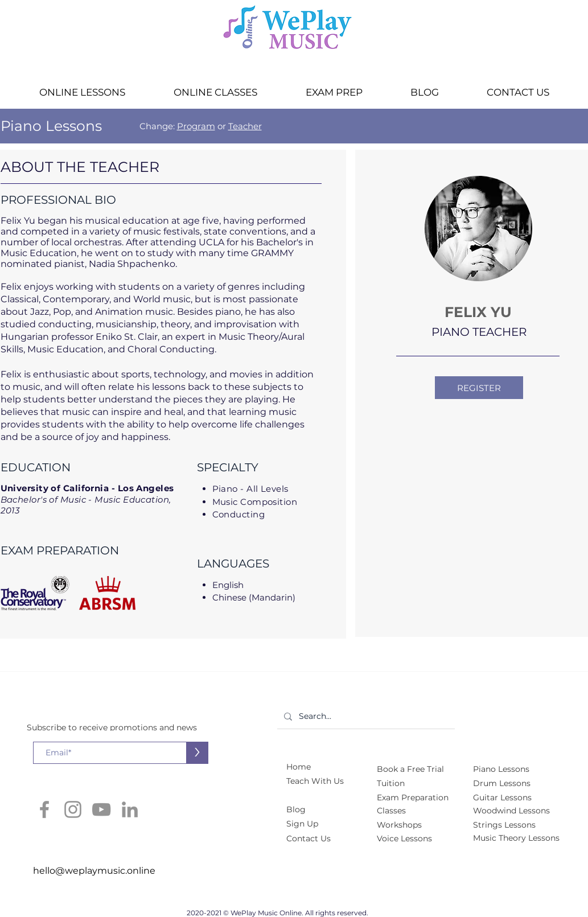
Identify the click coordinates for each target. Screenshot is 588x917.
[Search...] (365, 716)
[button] (83, 92)
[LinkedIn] (130, 809)
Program (196, 126)
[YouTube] (101, 809)
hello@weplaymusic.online (94, 871)
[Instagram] (73, 809)
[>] (197, 753)
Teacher (245, 126)
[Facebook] (44, 809)
